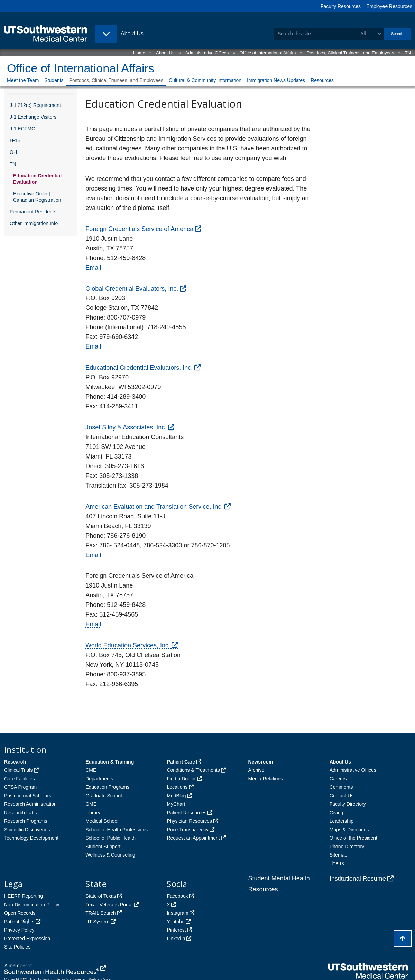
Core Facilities (20, 779)
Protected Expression (27, 939)
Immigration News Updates (276, 80)
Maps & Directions (349, 830)
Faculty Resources (341, 6)
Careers (338, 779)
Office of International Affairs (268, 53)
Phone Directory (347, 847)
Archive (256, 770)
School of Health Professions (117, 830)
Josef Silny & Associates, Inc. (126, 427)
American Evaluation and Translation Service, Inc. (154, 507)
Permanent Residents (33, 212)
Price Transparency (188, 830)
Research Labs (20, 813)
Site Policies (17, 947)
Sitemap (338, 855)
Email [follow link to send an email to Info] (93, 268)
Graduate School (104, 796)
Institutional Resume (358, 879)
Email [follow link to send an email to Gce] (93, 346)
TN (408, 53)
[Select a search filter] (371, 34)
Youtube (176, 922)
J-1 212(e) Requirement (35, 105)
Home (139, 53)
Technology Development (31, 838)
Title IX (337, 863)
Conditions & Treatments (193, 770)
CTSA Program (20, 787)
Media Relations (266, 779)
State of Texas (101, 896)
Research (15, 762)
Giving (336, 813)
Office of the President (353, 838)
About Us (165, 53)
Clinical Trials (18, 770)
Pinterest (176, 930)
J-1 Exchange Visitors (33, 117)
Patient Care (181, 762)
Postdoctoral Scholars (28, 796)
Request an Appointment (193, 838)
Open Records (20, 913)
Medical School (102, 821)
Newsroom (261, 762)
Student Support (103, 847)
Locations (177, 787)
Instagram (177, 913)
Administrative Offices (207, 53)
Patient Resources (186, 813)
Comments (341, 787)
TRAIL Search (100, 913)
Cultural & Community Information (205, 80)
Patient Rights (19, 922)
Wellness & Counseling (110, 855)
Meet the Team (23, 80)
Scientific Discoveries (27, 830)
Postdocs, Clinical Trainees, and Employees (351, 53)
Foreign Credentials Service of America (139, 229)
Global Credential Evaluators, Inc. (132, 289)
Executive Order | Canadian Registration (37, 197)
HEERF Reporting (24, 896)
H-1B (15, 140)
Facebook (177, 896)
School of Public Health (110, 838)
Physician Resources (189, 821)
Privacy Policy (19, 930)
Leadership (342, 821)
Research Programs (26, 821)
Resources (322, 80)
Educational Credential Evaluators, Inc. (139, 368)
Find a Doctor (181, 779)
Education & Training (110, 762)
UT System (97, 922)
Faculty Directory (348, 804)
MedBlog (176, 796)
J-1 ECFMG (22, 129)
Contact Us (342, 796)
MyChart (176, 804)
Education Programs (107, 787)
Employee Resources (389, 6)
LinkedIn (176, 939)
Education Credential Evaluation (37, 179)
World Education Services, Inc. (128, 645)
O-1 (14, 152)
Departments (99, 779)
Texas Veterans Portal (109, 905)
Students (54, 80)
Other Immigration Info (34, 223)
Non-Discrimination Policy (32, 905)
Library (93, 813)
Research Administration (30, 804)
